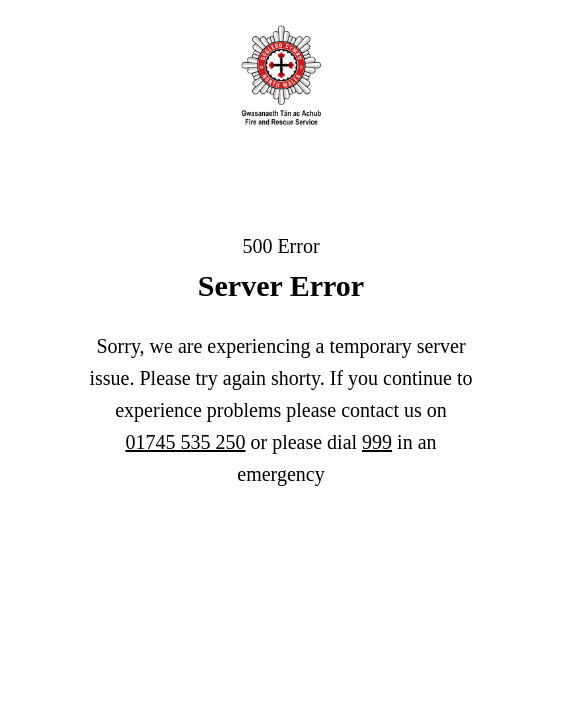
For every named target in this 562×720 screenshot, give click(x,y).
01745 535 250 (185, 442)
